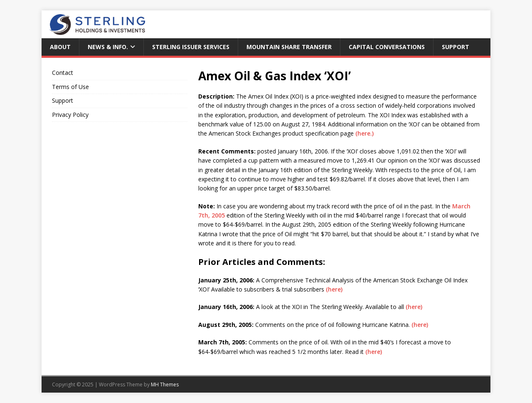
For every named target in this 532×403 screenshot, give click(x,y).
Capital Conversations (387, 47)
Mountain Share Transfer (289, 47)
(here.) (365, 133)
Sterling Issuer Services (191, 47)
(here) (333, 289)
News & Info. (108, 47)
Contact (63, 73)
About (60, 47)
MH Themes (165, 384)
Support (456, 47)
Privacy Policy (70, 115)
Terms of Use (70, 87)
